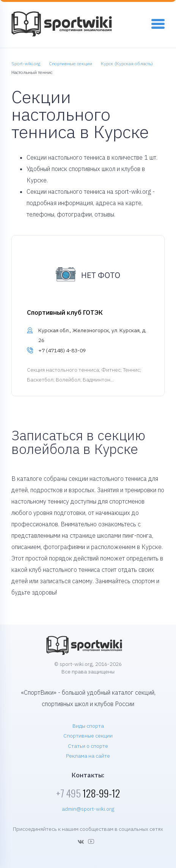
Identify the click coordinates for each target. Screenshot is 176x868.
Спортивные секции (88, 736)
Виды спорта (88, 726)
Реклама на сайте (88, 756)
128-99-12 (88, 793)
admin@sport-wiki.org (88, 809)
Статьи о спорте (88, 746)
